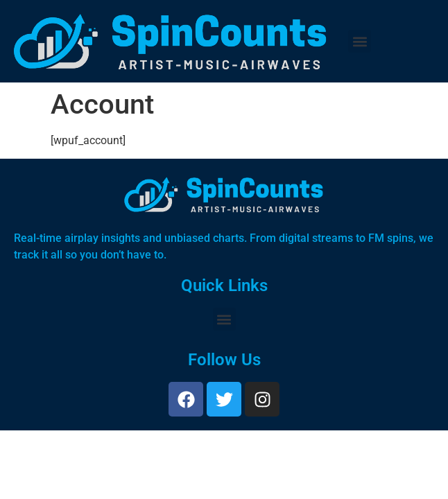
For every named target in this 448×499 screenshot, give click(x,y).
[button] (360, 41)
